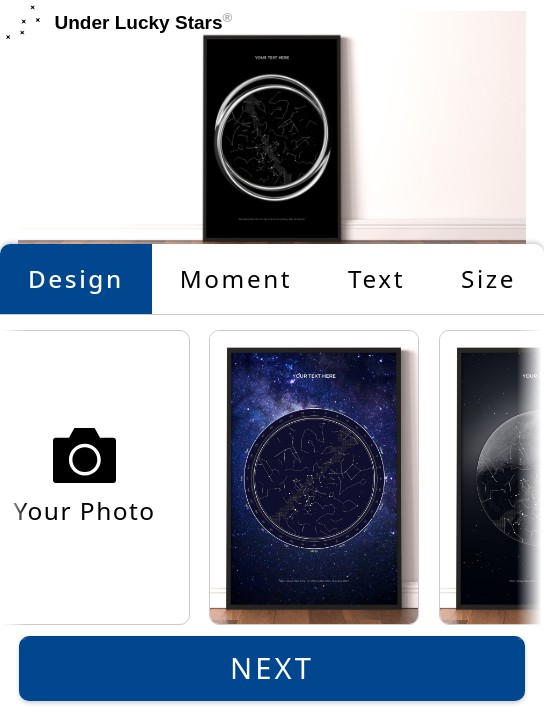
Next (272, 668)
